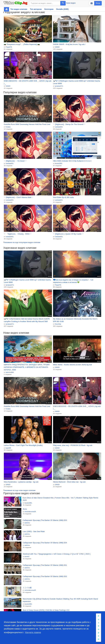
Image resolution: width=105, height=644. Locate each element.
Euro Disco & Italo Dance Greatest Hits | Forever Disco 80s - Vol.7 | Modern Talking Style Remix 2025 (60, 499)
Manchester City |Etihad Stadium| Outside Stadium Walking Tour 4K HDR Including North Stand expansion (60, 600)
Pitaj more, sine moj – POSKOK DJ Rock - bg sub (73, 445)
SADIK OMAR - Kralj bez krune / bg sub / (69, 44)
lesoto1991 (59, 163)
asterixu (27, 523)
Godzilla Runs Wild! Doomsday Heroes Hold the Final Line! (27, 124)
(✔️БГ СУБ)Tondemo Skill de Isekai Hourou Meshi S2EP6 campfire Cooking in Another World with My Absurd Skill (27, 320)
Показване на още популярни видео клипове (22, 242)
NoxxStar (58, 324)
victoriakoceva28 (30, 512)
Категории (49, 9)
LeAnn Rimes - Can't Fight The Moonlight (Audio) (23, 445)
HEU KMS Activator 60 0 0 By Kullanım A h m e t (72, 161)
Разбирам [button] (99, 628)
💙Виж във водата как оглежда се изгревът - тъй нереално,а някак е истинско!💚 (73, 281)
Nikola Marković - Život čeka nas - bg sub (69, 482)
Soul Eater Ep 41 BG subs (63, 197)
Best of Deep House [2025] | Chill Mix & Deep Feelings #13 (46, 610)
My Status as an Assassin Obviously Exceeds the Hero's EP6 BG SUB (75, 320)
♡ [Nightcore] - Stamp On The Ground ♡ (69, 124)
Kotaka (8, 127)
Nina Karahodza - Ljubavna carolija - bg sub (21, 482)
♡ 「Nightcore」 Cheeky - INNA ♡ (18, 234)
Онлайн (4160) (62, 9)
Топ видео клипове (19, 9)
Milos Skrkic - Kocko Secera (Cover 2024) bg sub (72, 365)
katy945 (8, 448)
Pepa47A (9, 47)
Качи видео (71, 3)
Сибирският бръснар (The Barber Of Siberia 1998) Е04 (45, 543)
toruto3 (27, 556)
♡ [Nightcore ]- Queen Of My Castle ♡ (68, 234)
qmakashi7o (59, 86)
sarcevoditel (10, 372)
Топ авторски (36, 9)
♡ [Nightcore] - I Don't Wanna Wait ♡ (19, 197)
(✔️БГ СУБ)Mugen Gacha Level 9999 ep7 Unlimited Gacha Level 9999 (76, 82)
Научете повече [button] (33, 632)
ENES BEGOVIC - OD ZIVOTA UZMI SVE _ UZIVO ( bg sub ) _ (28, 82)
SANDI (57, 47)
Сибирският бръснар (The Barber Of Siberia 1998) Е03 (45, 520)
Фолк (25, 509)
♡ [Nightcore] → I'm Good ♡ (15, 161)
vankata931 (59, 127)
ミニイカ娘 (27, 588)
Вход (98, 3)
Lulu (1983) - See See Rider (34, 531)
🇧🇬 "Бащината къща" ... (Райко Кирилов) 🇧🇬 (22, 44)
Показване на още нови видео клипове (19, 490)
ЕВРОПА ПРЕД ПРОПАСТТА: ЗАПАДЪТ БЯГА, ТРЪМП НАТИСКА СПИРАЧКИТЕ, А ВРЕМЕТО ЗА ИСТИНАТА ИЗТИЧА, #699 (27, 367)
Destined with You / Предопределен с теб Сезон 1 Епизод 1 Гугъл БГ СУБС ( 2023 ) (57, 554)
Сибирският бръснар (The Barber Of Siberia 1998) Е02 (45, 576)
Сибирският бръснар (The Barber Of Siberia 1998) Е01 (45, 565)
